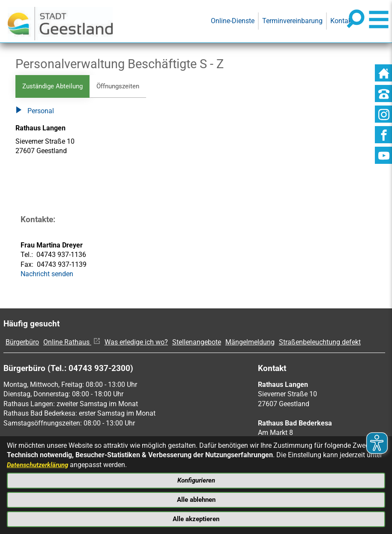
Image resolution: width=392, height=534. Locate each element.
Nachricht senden (47, 275)
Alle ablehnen (196, 498)
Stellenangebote (197, 342)
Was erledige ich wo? (136, 342)
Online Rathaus (72, 342)
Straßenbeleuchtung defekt (320, 342)
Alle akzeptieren (196, 518)
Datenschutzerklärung (40, 461)
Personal (35, 112)
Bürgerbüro (22, 342)
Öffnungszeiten (124, 86)
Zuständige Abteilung (55, 86)
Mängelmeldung (250, 342)
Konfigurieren (196, 478)
